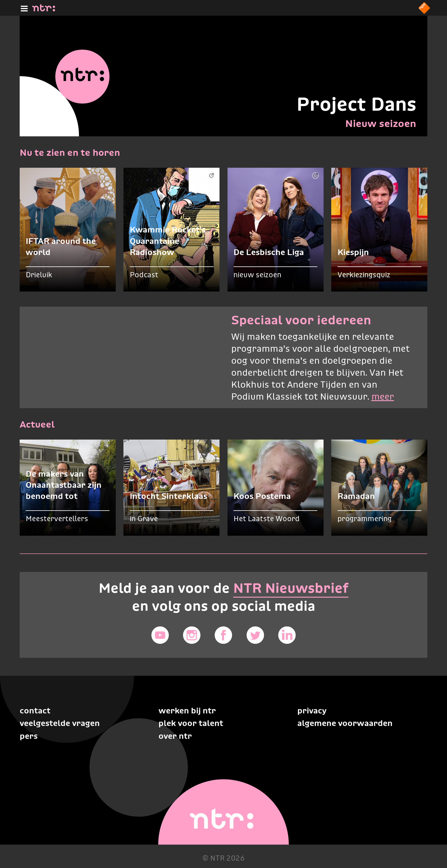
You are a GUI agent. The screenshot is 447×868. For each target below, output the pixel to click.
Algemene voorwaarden (345, 723)
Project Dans (356, 104)
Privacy (312, 711)
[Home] (44, 10)
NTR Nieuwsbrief (291, 588)
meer (383, 397)
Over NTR (175, 736)
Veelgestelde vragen (60, 723)
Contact (35, 711)
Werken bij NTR (187, 711)
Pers (29, 736)
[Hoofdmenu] (23, 8)
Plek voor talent (191, 723)
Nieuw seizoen (381, 123)
